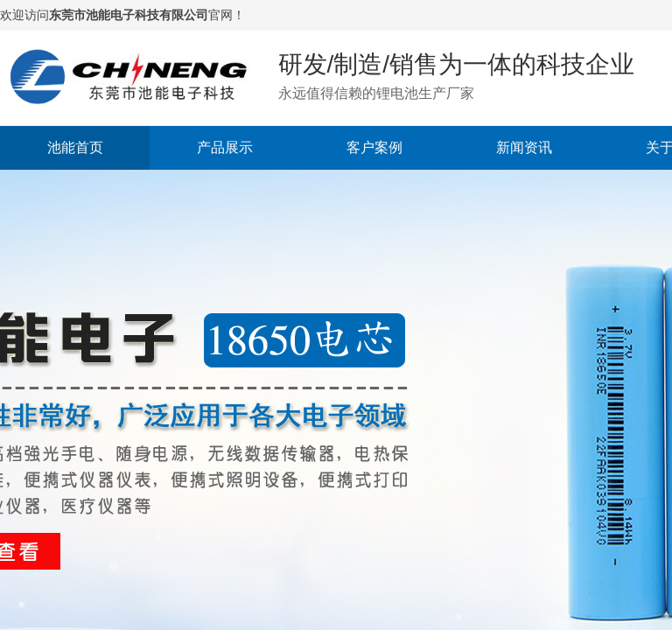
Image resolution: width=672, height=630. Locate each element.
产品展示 (225, 147)
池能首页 (75, 147)
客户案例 (374, 147)
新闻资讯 (524, 147)
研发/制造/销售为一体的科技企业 (457, 64)
